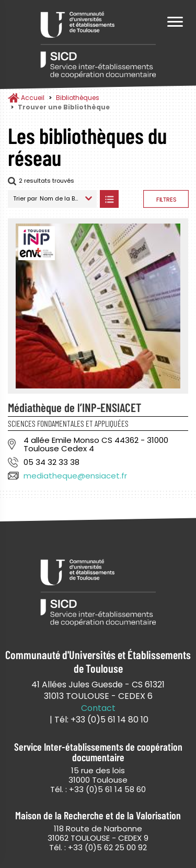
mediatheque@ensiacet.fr (75, 476)
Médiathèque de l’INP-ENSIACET (74, 407)
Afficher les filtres (166, 199)
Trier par (25, 198)
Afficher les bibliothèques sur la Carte (131, 199)
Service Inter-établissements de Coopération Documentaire (98, 46)
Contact (98, 708)
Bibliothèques (78, 98)
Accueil (33, 98)
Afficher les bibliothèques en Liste (109, 199)
